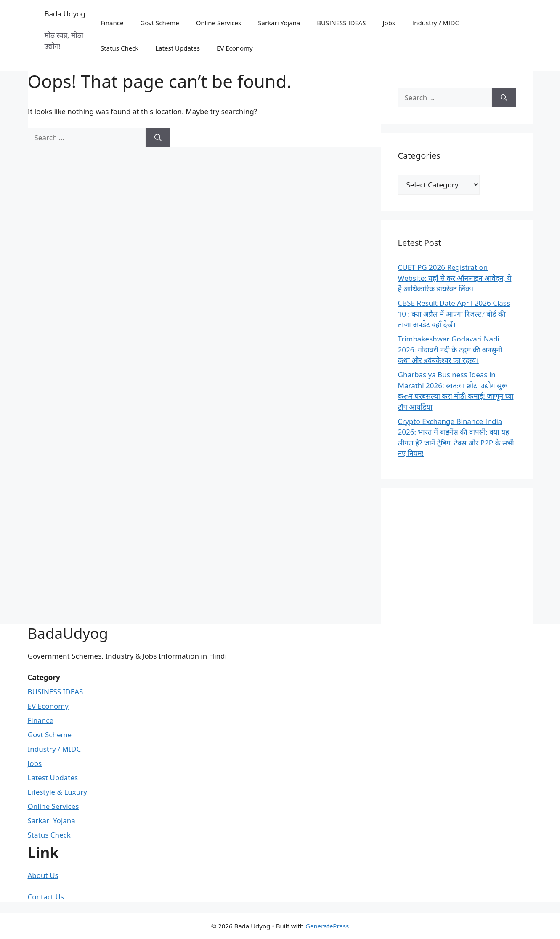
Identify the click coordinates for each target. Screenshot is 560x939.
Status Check (119, 48)
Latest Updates (178, 48)
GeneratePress (327, 926)
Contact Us (46, 897)
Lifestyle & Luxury (58, 792)
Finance (112, 23)
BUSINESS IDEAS (341, 23)
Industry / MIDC (435, 23)
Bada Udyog (65, 14)
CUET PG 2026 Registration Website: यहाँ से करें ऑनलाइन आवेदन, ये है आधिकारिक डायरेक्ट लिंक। (455, 278)
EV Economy (235, 48)
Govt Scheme (159, 23)
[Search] (158, 138)
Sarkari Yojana (279, 23)
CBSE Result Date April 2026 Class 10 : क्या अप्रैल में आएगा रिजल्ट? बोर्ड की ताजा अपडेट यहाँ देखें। (454, 314)
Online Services (219, 23)
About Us (43, 875)
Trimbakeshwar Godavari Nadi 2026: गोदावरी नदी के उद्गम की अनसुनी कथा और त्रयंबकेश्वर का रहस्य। (450, 349)
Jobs (389, 23)
